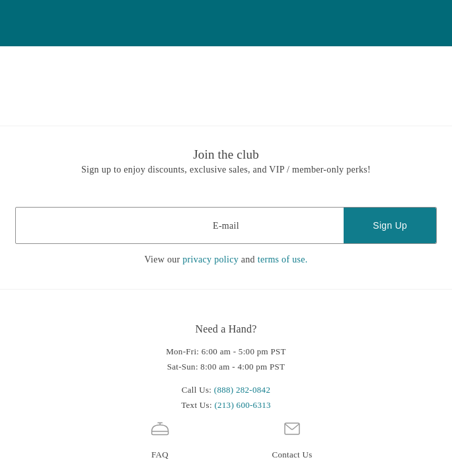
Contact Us (292, 439)
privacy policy (210, 259)
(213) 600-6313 (242, 405)
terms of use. (283, 259)
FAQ (160, 439)
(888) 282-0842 (242, 390)
